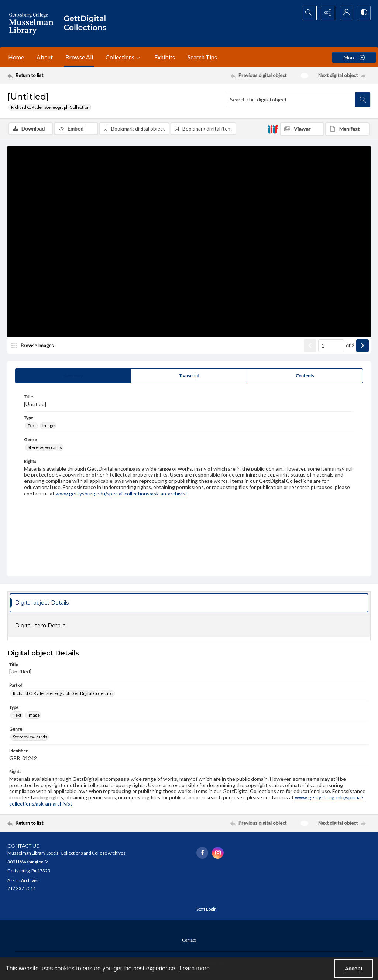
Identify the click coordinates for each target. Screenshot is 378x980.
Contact (189, 941)
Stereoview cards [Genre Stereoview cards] (45, 448)
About (45, 57)
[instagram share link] (218, 853)
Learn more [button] (195, 968)
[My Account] (345, 13)
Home (16, 57)
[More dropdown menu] (354, 57)
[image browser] (35, 346)
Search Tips (202, 57)
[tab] (73, 377)
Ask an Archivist (23, 881)
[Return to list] (57, 76)
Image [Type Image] (49, 426)
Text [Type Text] (32, 426)
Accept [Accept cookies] (354, 969)
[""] (87, 24)
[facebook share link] (202, 853)
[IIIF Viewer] (302, 129)
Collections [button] (124, 57)
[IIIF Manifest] (347, 129)
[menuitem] (189, 940)
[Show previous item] (310, 346)
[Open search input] (308, 13)
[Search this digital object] (291, 100)
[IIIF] (273, 129)
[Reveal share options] (326, 13)
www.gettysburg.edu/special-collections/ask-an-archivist (122, 494)
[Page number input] (331, 346)
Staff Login (207, 910)
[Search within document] (363, 100)
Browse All (79, 57)
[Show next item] (362, 346)
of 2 (350, 346)
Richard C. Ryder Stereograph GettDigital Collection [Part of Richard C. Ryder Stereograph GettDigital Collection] (63, 694)
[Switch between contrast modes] (363, 13)
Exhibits (165, 57)
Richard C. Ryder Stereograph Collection (50, 107)
